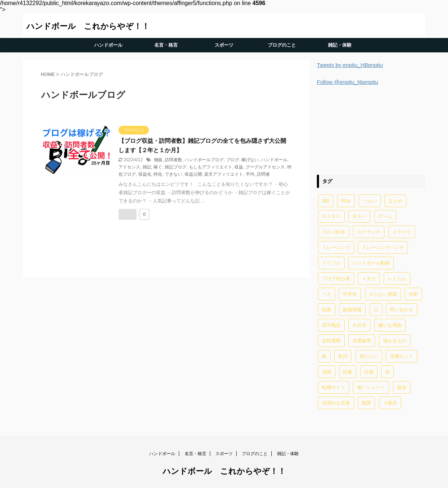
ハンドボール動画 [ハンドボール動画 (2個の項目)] (371, 263)
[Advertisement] (371, 129)
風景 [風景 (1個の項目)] (366, 403)
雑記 (147, 167)
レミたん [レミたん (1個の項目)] (397, 279)
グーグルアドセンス (265, 167)
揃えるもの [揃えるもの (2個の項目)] (395, 341)
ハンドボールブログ (204, 160)
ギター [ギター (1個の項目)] (359, 216)
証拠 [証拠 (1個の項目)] (348, 372)
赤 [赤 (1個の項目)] (387, 372)
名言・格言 (166, 45)
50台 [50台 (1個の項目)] (346, 201)
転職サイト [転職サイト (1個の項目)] (334, 387)
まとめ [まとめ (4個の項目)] (395, 201)
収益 (239, 167)
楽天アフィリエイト (224, 174)
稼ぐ (158, 167)
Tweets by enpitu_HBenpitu (350, 65)
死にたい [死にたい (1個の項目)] (369, 356)
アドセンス (129, 167)
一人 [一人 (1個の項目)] (327, 294)
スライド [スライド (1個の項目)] (402, 232)
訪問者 (263, 174)
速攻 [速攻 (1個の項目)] (402, 387)
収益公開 (193, 174)
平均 (250, 174)
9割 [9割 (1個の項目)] (326, 201)
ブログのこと (282, 45)
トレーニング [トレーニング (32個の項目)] (336, 247)
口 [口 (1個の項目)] (376, 310)
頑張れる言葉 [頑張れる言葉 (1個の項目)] (336, 403)
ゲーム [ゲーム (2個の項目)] (385, 216)
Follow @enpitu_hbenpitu (348, 82)
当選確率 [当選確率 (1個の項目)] (362, 341)
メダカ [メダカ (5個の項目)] (369, 279)
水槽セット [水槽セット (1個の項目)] (402, 356)
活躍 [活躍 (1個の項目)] (327, 372)
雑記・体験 (340, 45)
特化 (158, 174)
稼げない (250, 160)
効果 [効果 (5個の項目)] (327, 310)
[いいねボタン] (128, 214)
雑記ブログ (176, 167)
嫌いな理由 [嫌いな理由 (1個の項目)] (390, 325)
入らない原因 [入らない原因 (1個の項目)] (383, 294)
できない (173, 174)
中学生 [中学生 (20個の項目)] (350, 294)
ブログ (233, 160)
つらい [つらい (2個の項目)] (370, 201)
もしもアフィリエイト (211, 167)
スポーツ (224, 45)
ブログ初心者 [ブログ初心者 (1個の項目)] (336, 279)
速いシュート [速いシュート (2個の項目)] (371, 387)
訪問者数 (173, 160)
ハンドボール (108, 45)
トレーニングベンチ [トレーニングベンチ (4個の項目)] (383, 247)
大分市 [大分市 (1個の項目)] (359, 325)
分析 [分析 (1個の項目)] (413, 294)
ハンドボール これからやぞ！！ (88, 26)
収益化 (145, 174)
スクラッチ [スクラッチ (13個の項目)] (369, 232)
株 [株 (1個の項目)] (324, 356)
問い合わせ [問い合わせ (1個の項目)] (402, 310)
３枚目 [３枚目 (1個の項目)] (390, 403)
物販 (158, 160)
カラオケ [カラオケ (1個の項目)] (331, 216)
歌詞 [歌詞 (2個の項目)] (343, 356)
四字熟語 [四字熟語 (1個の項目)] (331, 325)
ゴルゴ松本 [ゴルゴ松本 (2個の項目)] (334, 232)
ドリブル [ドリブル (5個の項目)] (331, 263)
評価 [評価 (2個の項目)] (369, 372)
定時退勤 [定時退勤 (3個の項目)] (331, 341)
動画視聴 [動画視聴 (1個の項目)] (352, 310)
